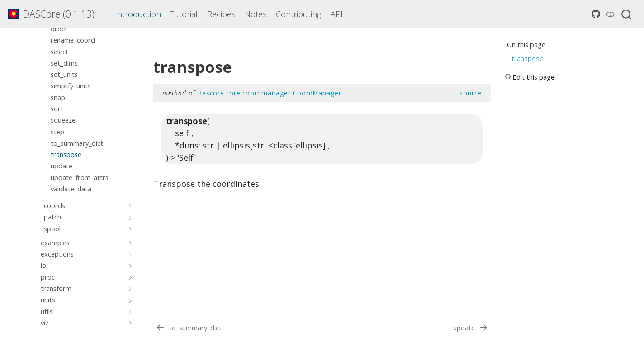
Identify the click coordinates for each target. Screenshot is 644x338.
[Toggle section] (129, 205)
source (471, 93)
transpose (528, 58)
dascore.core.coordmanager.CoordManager (270, 93)
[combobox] (627, 14)
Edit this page (533, 77)
